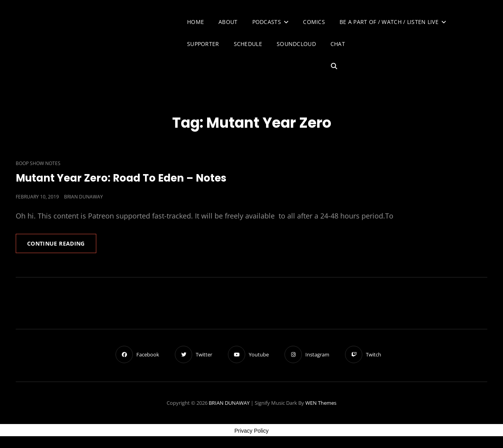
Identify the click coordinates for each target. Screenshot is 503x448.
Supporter (203, 44)
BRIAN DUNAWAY (229, 403)
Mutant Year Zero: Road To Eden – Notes (121, 178)
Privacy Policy (251, 431)
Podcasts (267, 22)
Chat (338, 44)
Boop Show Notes (38, 163)
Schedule (248, 44)
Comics (314, 22)
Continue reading (62, 246)
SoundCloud (296, 44)
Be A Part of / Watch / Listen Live (389, 22)
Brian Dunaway (84, 197)
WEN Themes (321, 403)
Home (196, 22)
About (228, 22)
